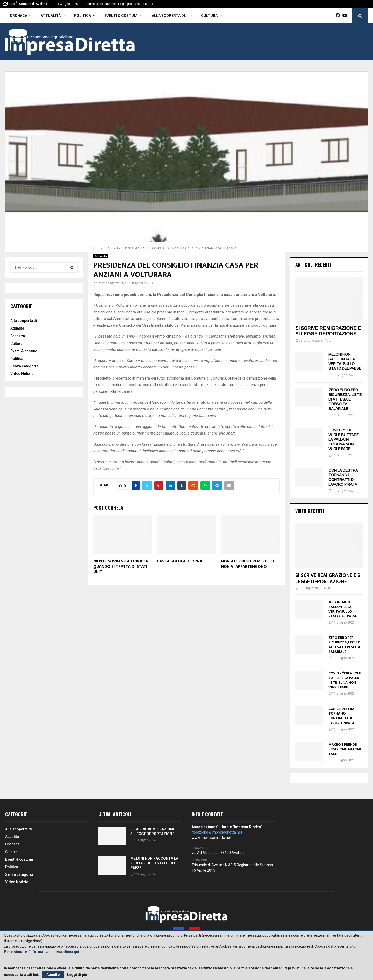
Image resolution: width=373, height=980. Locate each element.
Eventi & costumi (121, 16)
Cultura (209, 16)
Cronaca (19, 16)
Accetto (53, 975)
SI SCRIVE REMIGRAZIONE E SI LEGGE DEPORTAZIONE (328, 331)
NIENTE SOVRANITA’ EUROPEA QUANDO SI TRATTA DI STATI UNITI (121, 567)
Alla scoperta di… (170, 16)
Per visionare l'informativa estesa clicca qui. (42, 952)
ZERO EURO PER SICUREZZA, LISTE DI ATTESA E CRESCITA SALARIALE (345, 399)
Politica (83, 16)
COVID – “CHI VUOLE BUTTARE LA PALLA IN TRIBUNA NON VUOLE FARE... (344, 440)
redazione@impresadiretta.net (217, 832)
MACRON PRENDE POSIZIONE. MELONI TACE (345, 749)
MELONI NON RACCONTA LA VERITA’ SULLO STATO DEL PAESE (343, 609)
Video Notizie (22, 374)
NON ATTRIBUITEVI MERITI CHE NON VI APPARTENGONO (249, 564)
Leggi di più (77, 975)
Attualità (51, 16)
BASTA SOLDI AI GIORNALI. (182, 561)
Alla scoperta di (24, 321)
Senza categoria (24, 366)
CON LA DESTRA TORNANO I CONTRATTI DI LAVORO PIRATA (341, 716)
